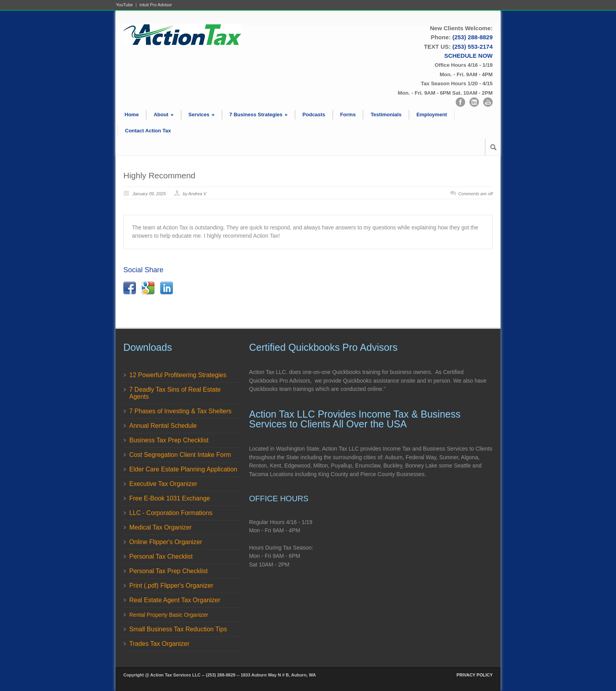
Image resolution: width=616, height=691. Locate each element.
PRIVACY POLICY (475, 675)
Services (202, 115)
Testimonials (386, 115)
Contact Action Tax (148, 131)
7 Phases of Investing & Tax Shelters (180, 411)
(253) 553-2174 (472, 47)
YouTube (124, 5)
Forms (348, 115)
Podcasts (314, 115)
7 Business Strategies (258, 115)
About (163, 115)
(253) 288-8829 (472, 37)
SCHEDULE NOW (468, 56)
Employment (432, 115)
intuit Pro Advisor (156, 5)
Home (132, 115)
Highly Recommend (159, 175)
